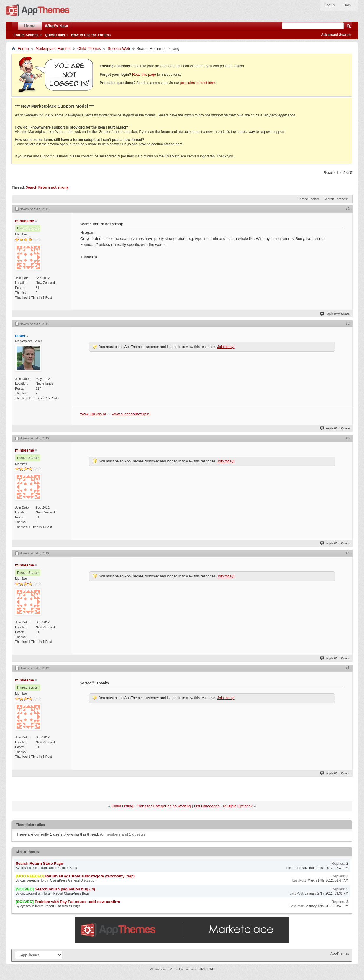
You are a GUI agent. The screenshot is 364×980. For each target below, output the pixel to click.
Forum (23, 48)
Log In (330, 5)
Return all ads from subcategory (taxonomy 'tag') (90, 876)
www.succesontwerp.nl (131, 414)
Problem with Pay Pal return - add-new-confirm (77, 902)
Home (30, 26)
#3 (348, 438)
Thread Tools (307, 199)
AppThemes (340, 953)
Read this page (144, 75)
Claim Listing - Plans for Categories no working (151, 806)
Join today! (226, 347)
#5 (348, 668)
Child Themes (89, 48)
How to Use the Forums (91, 35)
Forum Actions (26, 35)
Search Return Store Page (39, 863)
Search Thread (334, 199)
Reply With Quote (335, 314)
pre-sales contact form (198, 83)
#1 (348, 208)
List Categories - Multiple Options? (223, 806)
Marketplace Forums (53, 48)
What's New (56, 26)
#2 (348, 323)
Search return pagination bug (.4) (65, 889)
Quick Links (55, 35)
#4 (348, 553)
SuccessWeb (119, 48)
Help (347, 5)
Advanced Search (336, 35)
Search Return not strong (47, 187)
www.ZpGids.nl (93, 414)
